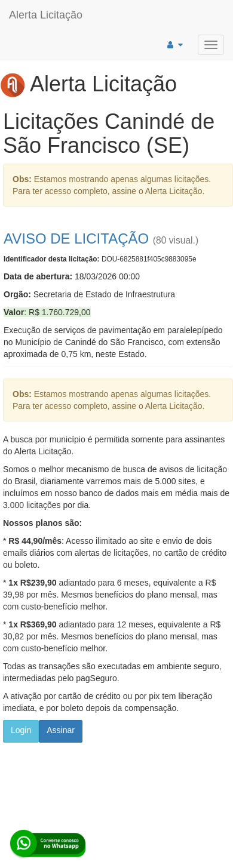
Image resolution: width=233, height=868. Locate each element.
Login (21, 730)
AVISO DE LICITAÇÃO (76, 238)
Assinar (61, 730)
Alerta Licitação (46, 15)
